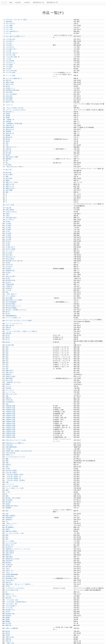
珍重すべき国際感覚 (12, 628)
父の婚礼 (8, 229)
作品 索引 (18, 2)
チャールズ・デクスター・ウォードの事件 (19, 321)
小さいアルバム (10, 24)
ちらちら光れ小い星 (12, 590)
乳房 (7, 292)
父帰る (8, 214)
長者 (7, 514)
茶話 (7, 347)
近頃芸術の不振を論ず (12, 90)
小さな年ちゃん (10, 63)
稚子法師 (8, 153)
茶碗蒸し (8, 384)
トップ (4, 2)
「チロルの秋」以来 (12, 600)
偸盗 (7, 459)
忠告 (7, 404)
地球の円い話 (10, 125)
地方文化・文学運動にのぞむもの (16, 310)
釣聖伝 (8, 529)
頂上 (7, 521)
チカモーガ (9, 105)
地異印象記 (9, 22)
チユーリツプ (10, 484)
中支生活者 (9, 445)
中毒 (7, 463)
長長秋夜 (8, 388)
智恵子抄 (8, 80)
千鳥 (7, 274)
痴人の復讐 (9, 174)
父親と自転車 (10, 210)
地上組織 (8, 165)
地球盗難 (8, 122)
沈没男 (8, 635)
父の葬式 (8, 235)
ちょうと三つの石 (11, 543)
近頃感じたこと (10, 88)
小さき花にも (10, 41)
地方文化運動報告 (11, 302)
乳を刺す (8, 269)
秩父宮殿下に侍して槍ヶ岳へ (15, 261)
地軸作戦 (8, 159)
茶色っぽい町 (10, 325)
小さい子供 (9, 29)
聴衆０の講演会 (10, 516)
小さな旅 (8, 59)
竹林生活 (8, 149)
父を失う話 (9, 265)
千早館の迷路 (10, 284)
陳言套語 (8, 616)
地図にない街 (10, 186)
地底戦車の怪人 (10, 271)
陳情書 (8, 621)
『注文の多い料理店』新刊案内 (15, 480)
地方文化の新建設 (11, 308)
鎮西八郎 (8, 625)
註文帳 (8, 469)
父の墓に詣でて (10, 247)
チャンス (8, 386)
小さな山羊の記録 (11, 71)
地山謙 (8, 155)
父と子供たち (10, 220)
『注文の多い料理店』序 (13, 476)
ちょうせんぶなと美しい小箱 (15, 533)
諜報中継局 (9, 557)
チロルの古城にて (11, 606)
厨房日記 (8, 465)
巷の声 (8, 314)
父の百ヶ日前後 (10, 249)
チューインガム (10, 392)
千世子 (8, 569)
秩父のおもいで (10, 257)
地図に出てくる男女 (12, 182)
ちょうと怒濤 (10, 541)
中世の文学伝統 (10, 453)
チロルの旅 (9, 608)
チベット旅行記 (10, 296)
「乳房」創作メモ (11, 294)
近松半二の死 (10, 102)
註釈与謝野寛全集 (11, 447)
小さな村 (8, 69)
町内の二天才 (10, 545)
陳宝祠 (8, 633)
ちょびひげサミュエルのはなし (15, 588)
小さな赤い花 (10, 47)
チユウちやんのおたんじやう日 (15, 457)
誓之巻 (8, 86)
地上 (7, 163)
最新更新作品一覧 (52, 2)
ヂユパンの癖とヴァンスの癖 (15, 488)
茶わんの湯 (9, 380)
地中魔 (8, 263)
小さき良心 (9, 45)
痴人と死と (9, 170)
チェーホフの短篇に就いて (14, 78)
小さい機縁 (9, 25)
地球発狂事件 (10, 127)
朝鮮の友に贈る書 (11, 531)
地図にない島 (10, 184)
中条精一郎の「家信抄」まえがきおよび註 (19, 451)
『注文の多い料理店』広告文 (15, 474)
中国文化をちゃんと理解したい (15, 443)
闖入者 (8, 631)
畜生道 (8, 141)
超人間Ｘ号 (9, 547)
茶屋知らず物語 (10, 376)
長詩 (7, 511)
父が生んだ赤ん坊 (11, 212)
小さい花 (8, 33)
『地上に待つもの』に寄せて (15, 167)
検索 (11, 2)
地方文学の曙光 (10, 304)
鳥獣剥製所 (9, 518)
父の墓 (8, 243)
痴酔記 (8, 180)
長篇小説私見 (10, 551)
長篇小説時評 (10, 553)
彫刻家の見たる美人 (12, 506)
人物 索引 (27, 2)
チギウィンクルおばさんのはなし (16, 110)
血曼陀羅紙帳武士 (11, 316)
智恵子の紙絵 (10, 82)
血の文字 (8, 282)
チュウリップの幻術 (12, 486)
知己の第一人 (10, 112)
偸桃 (7, 461)
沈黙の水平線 (10, 637)
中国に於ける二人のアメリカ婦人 (16, 440)
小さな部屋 (9, 65)
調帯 (7, 535)
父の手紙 (8, 237)
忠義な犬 (8, 398)
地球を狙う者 (10, 133)
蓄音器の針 (9, 137)
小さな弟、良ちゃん (12, 53)
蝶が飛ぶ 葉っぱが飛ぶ (13, 498)
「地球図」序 (10, 120)
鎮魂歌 (8, 618)
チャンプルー (10, 390)
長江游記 (8, 502)
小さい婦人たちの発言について (15, 36)
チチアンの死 (10, 205)
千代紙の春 (9, 565)
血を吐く (8, 612)
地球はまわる (10, 129)
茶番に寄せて (10, 371)
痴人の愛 (8, 173)
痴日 (7, 161)
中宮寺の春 (9, 400)
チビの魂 (8, 290)
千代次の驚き (10, 580)
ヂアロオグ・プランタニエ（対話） (17, 20)
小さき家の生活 (10, 39)
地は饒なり (9, 288)
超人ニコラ (9, 525)
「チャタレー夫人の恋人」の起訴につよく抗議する (21, 331)
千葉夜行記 (9, 286)
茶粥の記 (8, 327)
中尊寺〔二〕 (10, 455)
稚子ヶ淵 (8, 151)
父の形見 (8, 225)
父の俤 (8, 222)
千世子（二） (10, 572)
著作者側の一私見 (11, 578)
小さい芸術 (9, 27)
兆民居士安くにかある (12, 559)
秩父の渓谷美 (10, 259)
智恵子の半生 (10, 84)
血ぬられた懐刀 (10, 276)
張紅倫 (8, 504)
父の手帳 (8, 239)
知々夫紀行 (9, 253)
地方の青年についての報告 (14, 300)
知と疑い (8, 272)
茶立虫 (8, 329)
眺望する (8, 555)
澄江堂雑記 (9, 500)
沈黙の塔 (8, 639)
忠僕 (7, 467)
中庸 (7, 482)
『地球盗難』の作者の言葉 (14, 124)
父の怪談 (8, 223)
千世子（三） (10, 570)
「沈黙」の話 (10, 643)
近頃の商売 (9, 96)
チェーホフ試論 (10, 75)
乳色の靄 (8, 208)
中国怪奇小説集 (10, 406)
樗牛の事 (8, 567)
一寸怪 (8, 492)
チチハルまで (10, 251)
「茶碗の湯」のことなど (13, 382)
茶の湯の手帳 (10, 345)
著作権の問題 (10, 576)
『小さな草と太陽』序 (12, 57)
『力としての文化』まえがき (15, 108)
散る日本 (8, 598)
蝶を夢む (8, 563)
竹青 (7, 143)
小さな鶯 (8, 51)
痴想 (7, 192)
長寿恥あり (9, 520)
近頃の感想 (9, 92)
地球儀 (8, 114)
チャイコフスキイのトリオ (14, 323)
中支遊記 (8, 449)
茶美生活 (8, 374)
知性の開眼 (9, 190)
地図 (7, 176)
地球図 (8, 118)
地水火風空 (9, 178)
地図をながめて (10, 188)
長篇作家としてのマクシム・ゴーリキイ (18, 549)
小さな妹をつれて (11, 49)
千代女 (8, 586)
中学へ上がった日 (11, 394)
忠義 (7, 396)
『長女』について (11, 523)
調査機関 (8, 508)
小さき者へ (9, 43)
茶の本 (8, 335)
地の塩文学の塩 (10, 280)
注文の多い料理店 (11, 471)
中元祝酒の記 (10, 402)
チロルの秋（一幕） (12, 604)
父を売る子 (9, 267)
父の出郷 (8, 233)
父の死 (8, 231)
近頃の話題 (9, 100)
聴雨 (7, 496)
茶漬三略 (8, 333)
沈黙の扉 (8, 641)
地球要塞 (8, 131)
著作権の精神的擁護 (12, 574)
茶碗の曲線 (9, 378)
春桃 (7, 490)
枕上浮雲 (8, 623)
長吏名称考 (9, 561)
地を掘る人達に (10, 614)
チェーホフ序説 (10, 73)
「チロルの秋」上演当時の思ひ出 (16, 602)
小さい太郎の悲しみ (12, 31)
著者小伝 (8, 582)
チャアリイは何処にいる (13, 318)
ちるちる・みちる (11, 596)
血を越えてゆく (10, 610)
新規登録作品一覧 (38, 2)
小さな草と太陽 (10, 55)
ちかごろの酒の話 (11, 94)
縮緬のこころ (10, 594)
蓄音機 (8, 135)
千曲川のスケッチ (11, 147)
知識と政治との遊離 (12, 157)
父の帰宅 (8, 227)
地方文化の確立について (13, 306)
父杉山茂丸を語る (11, 218)
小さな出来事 (10, 61)
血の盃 (8, 278)
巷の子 (8, 312)
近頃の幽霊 (9, 98)
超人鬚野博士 (10, 527)
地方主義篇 (9, 298)
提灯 (7, 537)
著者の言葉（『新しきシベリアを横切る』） (19, 584)
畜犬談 (8, 139)
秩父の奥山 (9, 255)
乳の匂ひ (8, 241)
